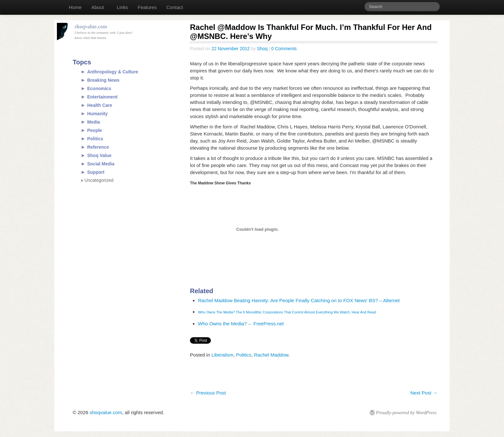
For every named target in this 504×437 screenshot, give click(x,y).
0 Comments (284, 49)
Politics (244, 355)
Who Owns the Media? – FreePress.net (241, 324)
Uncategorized (99, 180)
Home (75, 7)
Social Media (101, 164)
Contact (175, 7)
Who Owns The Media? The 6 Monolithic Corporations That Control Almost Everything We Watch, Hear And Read (287, 312)
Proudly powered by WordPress (406, 413)
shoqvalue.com (106, 412)
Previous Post (208, 393)
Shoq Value (99, 155)
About (98, 7)
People (94, 130)
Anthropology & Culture (113, 72)
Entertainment (102, 97)
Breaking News (103, 80)
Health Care (100, 105)
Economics (99, 88)
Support (96, 172)
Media (94, 122)
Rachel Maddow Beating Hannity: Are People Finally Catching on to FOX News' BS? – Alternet (299, 300)
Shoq (262, 49)
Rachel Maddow (271, 355)
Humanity (97, 114)
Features (147, 7)
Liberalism (222, 355)
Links (122, 7)
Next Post (424, 393)
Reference (98, 147)
